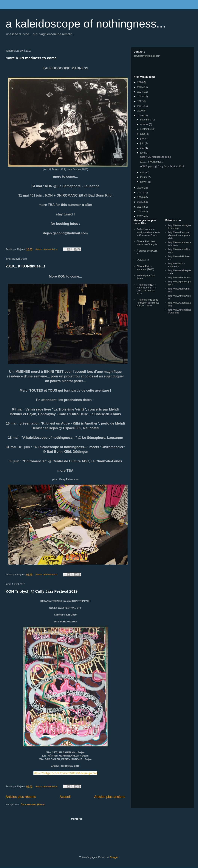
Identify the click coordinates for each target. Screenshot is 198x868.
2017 (140, 193)
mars (143, 172)
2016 (140, 197)
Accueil (65, 797)
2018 (140, 188)
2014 (140, 207)
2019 (140, 115)
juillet (143, 138)
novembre (146, 120)
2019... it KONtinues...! (25, 266)
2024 (140, 92)
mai (143, 148)
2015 (140, 202)
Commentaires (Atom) (33, 804)
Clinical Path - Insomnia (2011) (145, 268)
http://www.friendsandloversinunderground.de (179, 235)
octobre (145, 124)
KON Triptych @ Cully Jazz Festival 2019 (42, 591)
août (143, 134)
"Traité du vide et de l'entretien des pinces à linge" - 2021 (148, 303)
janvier (144, 182)
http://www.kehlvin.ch (180, 277)
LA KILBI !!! (143, 260)
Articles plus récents (21, 797)
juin (143, 143)
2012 (140, 216)
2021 (140, 106)
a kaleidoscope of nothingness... (86, 24)
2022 (140, 101)
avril (143, 153)
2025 (140, 87)
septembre (146, 129)
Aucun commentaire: (47, 249)
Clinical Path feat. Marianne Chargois (147, 243)
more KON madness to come (31, 58)
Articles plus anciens (110, 797)
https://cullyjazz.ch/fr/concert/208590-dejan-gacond (65, 773)
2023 (140, 96)
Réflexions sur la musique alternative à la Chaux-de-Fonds (148, 232)
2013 (140, 211)
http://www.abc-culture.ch (177, 265)
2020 (140, 111)
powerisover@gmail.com (147, 56)
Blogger (114, 857)
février (144, 177)
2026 (140, 82)
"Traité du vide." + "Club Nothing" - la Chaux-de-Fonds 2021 (146, 289)
